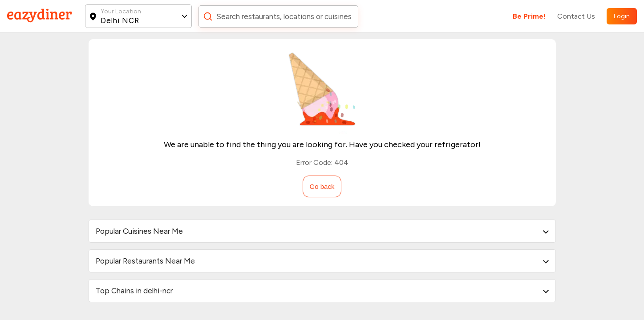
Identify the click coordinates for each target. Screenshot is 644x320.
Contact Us (576, 16)
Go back (322, 186)
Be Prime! (529, 16)
